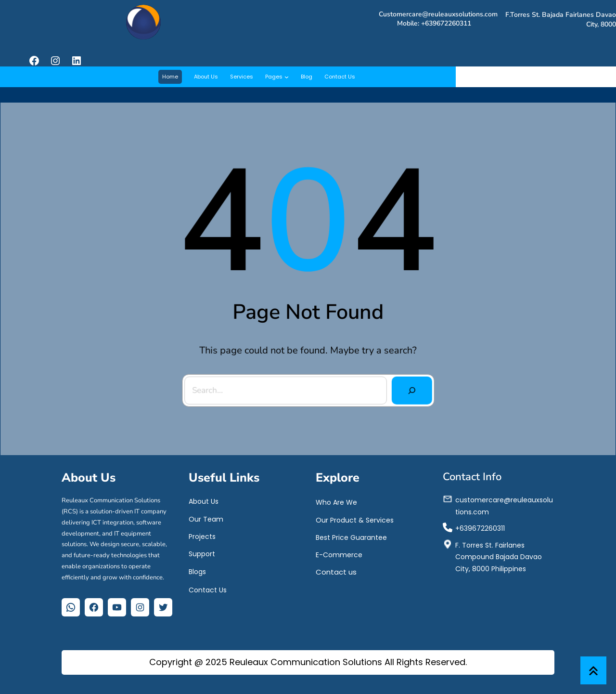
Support (202, 552)
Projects (202, 535)
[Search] (410, 388)
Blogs (197, 570)
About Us (204, 500)
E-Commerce (339, 553)
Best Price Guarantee (351, 536)
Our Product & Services (355, 518)
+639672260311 (480, 526)
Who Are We (336, 501)
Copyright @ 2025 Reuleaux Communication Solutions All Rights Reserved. (308, 662)
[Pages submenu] (287, 77)
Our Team (206, 517)
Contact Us (208, 589)
